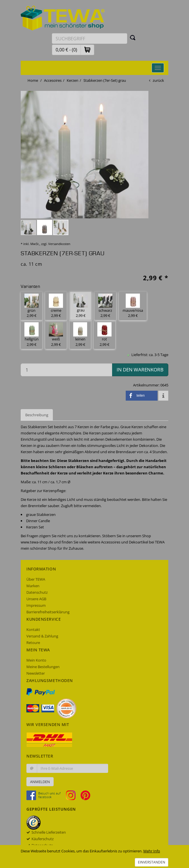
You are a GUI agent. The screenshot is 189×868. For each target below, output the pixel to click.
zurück (158, 80)
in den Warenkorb (140, 370)
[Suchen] (133, 37)
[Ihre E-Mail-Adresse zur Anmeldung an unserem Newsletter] (73, 768)
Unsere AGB (36, 599)
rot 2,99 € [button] (104, 335)
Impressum (36, 605)
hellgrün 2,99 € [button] (31, 335)
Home (33, 80)
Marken (33, 586)
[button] (87, 50)
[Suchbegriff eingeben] (90, 38)
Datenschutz (37, 592)
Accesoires (53, 80)
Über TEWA (36, 579)
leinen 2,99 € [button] (80, 335)
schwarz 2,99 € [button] (105, 306)
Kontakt (33, 629)
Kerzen (73, 80)
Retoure (33, 643)
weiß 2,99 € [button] (56, 335)
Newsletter (36, 673)
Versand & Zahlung (42, 636)
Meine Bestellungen (43, 667)
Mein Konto (36, 660)
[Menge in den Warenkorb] (66, 370)
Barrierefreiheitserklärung (48, 612)
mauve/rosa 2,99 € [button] (133, 306)
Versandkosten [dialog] (59, 244)
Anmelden (40, 782)
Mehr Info (152, 851)
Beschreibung (37, 415)
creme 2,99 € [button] (56, 306)
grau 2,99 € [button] (81, 306)
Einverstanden (152, 862)
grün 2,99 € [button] (31, 306)
